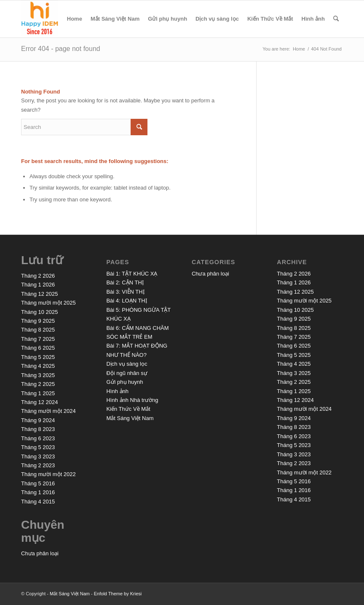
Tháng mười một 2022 (48, 474)
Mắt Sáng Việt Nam (115, 19)
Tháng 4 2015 (38, 502)
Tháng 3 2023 (38, 456)
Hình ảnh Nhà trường (132, 400)
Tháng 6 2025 (38, 348)
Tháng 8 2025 (38, 330)
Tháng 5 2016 (38, 483)
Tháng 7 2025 (38, 339)
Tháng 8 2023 (38, 429)
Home (75, 19)
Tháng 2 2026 (38, 276)
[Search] (336, 19)
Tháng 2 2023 (38, 465)
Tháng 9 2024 (38, 420)
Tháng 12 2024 (39, 402)
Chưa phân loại (40, 553)
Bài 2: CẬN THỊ (125, 282)
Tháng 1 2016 (38, 492)
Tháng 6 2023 (38, 438)
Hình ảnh (313, 19)
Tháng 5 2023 (38, 447)
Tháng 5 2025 (38, 357)
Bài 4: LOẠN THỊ (126, 301)
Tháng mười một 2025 (48, 303)
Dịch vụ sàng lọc (217, 19)
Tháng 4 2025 (38, 366)
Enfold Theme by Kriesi (118, 594)
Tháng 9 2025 (38, 321)
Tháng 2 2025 (38, 384)
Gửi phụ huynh (167, 19)
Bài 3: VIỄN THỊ (125, 292)
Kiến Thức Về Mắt (270, 19)
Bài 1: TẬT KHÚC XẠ (132, 274)
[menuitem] (336, 19)
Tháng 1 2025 (38, 393)
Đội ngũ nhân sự (127, 373)
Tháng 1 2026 (38, 285)
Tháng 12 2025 (39, 294)
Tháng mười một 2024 (48, 411)
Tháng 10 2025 (39, 312)
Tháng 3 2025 (38, 375)
